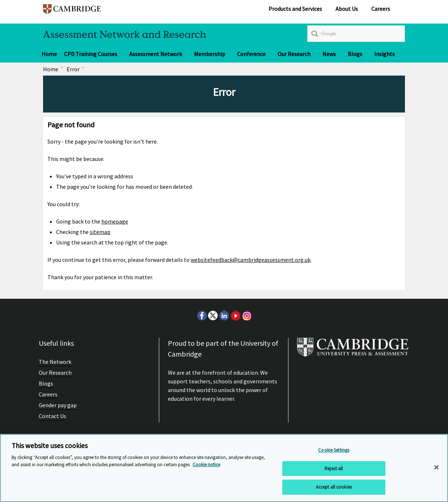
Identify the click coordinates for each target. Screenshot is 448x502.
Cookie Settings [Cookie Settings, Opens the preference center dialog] (334, 450)
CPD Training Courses (91, 54)
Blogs (355, 54)
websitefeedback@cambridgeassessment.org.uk (251, 260)
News (329, 54)
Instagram (246, 315)
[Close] (436, 467)
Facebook (202, 315)
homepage (115, 221)
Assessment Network (156, 54)
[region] (224, 468)
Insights (384, 54)
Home (49, 54)
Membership (210, 54)
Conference (251, 54)
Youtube (235, 315)
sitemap (100, 232)
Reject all (334, 469)
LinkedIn (224, 315)
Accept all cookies (334, 487)
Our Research (294, 54)
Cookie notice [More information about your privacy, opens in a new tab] (206, 465)
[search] (356, 34)
